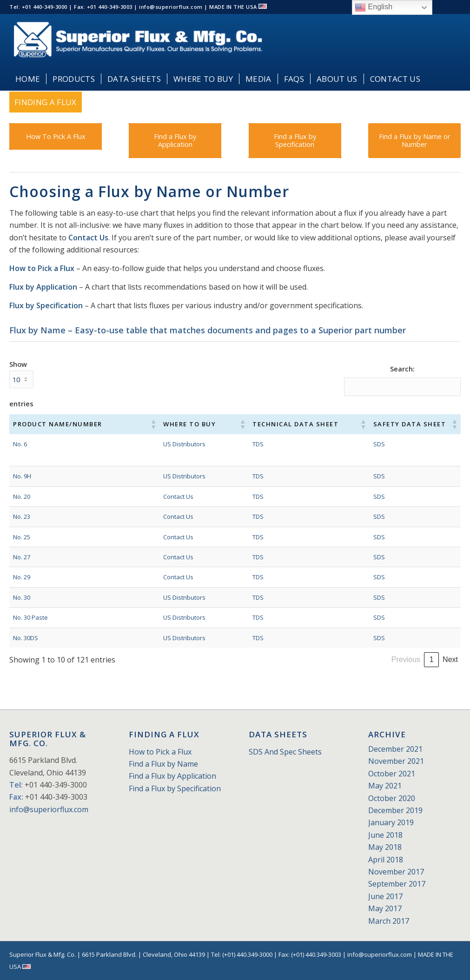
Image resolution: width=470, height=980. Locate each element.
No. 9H (22, 476)
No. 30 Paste (30, 617)
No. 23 (22, 516)
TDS (233, 444)
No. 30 (22, 597)
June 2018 (385, 835)
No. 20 (22, 497)
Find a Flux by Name (163, 764)
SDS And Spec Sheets (285, 752)
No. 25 (22, 537)
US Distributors (164, 444)
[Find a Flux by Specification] (295, 141)
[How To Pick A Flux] (56, 136)
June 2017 (385, 896)
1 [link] (333, 659)
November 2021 (396, 761)
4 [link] (380, 659)
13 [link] (431, 659)
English (374, 7)
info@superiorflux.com (49, 809)
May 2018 (385, 847)
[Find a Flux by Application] (175, 141)
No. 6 (20, 444)
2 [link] (348, 659)
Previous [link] (307, 659)
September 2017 (397, 884)
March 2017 (389, 921)
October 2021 (392, 774)
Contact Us (88, 238)
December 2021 (395, 749)
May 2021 (385, 786)
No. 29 (22, 577)
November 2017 (396, 872)
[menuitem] (28, 79)
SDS (360, 444)
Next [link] (450, 659)
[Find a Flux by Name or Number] (414, 141)
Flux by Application (43, 287)
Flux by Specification (46, 305)
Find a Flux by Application (172, 776)
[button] (133, 424)
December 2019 (395, 810)
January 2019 (391, 822)
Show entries (21, 384)
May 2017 (385, 908)
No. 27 (22, 557)
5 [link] (396, 659)
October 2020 (392, 798)
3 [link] (364, 659)
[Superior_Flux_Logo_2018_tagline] (138, 41)
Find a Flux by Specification (175, 788)
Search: (402, 369)
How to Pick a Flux (42, 268)
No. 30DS (26, 638)
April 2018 (386, 860)
